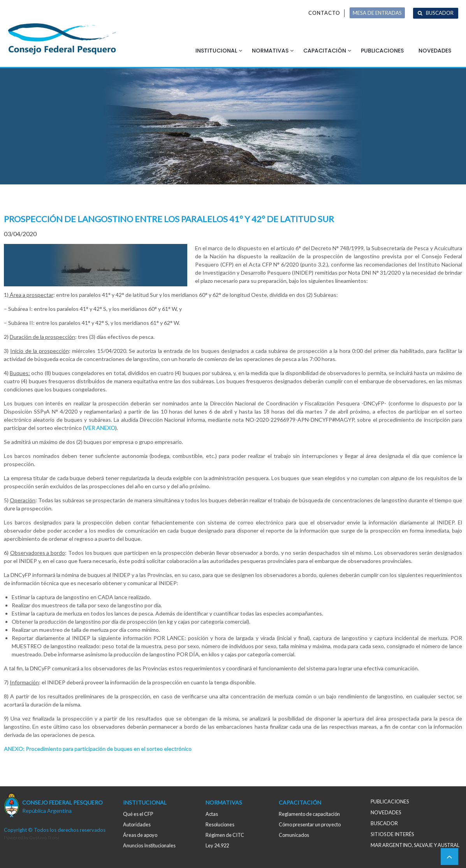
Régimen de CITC (225, 835)
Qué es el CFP (138, 814)
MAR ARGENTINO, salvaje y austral (415, 845)
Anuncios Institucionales (149, 845)
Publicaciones (382, 51)
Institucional (216, 51)
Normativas (270, 51)
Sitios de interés (392, 834)
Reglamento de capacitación (309, 814)
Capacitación (325, 51)
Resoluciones (220, 824)
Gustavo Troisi (44, 837)
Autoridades (137, 824)
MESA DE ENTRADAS (377, 13)
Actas (212, 814)
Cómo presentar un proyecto (310, 824)
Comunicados (294, 835)
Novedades (435, 51)
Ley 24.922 (217, 845)
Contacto (324, 13)
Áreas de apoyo (140, 835)
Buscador (440, 13)
